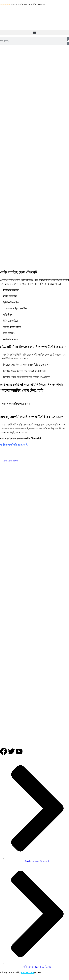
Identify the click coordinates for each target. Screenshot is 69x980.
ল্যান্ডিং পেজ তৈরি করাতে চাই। (14, 445)
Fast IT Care (27, 972)
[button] (34, 32)
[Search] (68, 41)
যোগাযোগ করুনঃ (9, 461)
